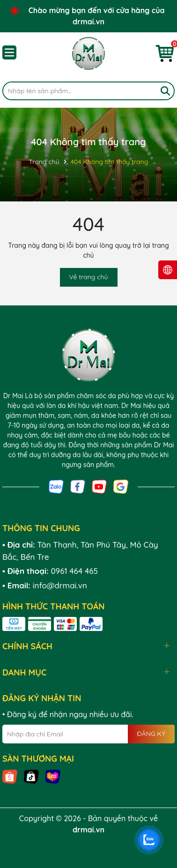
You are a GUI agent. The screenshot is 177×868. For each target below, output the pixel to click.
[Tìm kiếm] (165, 91)
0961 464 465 (74, 571)
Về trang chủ (89, 277)
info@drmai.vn (60, 585)
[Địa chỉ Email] (88, 734)
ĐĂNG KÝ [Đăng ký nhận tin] (151, 734)
